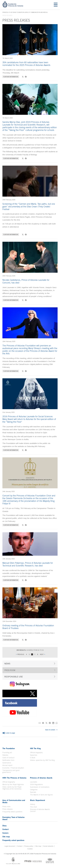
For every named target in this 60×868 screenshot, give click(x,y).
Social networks (48, 846)
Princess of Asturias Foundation (13, 12)
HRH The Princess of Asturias (14, 778)
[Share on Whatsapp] (57, 723)
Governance (7, 763)
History (33, 804)
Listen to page (9, 733)
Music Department (38, 800)
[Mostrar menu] (56, 5)
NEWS (7, 664)
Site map (6, 837)
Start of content (51, 730)
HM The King (35, 748)
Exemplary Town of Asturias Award (14, 818)
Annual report (7, 765)
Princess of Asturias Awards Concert (40, 810)
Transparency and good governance (11, 771)
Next (42, 654)
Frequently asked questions (12, 812)
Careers (5, 833)
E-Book (33, 758)
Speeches (34, 755)
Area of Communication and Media (36, 12)
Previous (21, 654)
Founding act (7, 753)
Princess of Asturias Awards (41, 778)
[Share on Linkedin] (53, 723)
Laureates (34, 782)
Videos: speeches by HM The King (42, 760)
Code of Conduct (8, 758)
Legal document (10, 846)
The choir (34, 807)
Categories (34, 790)
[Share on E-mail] (40, 723)
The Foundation (9, 748)
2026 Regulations (36, 784)
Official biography (36, 753)
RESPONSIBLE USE (14, 677)
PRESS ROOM (10, 670)
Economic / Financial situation (13, 768)
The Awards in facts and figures (41, 795)
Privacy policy (29, 846)
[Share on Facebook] (50, 723)
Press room (6, 807)
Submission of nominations (40, 787)
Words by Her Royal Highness (13, 784)
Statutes (5, 755)
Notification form (8, 760)
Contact (6, 829)
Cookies (30, 849)
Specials (33, 792)
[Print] (43, 723)
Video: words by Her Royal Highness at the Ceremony (12, 788)
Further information (11, 77)
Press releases (8, 809)
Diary (4, 826)
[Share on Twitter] (46, 723)
